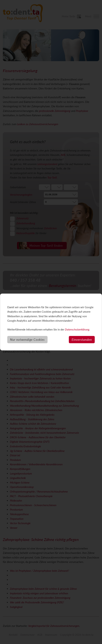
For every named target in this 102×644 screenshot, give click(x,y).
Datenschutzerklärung (77, 329)
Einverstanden (82, 340)
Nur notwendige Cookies (27, 340)
